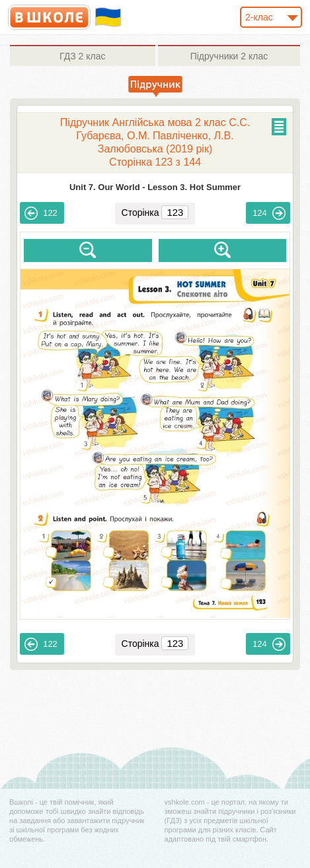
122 (41, 213)
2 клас (82, 56)
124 (269, 213)
